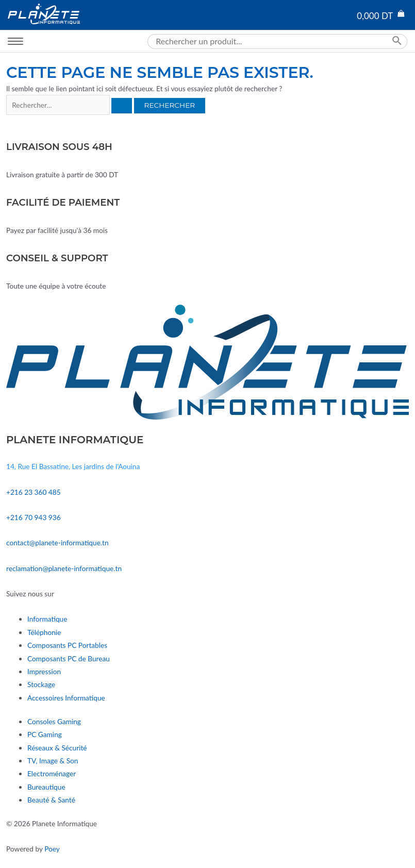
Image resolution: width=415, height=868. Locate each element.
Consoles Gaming (54, 721)
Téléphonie (44, 632)
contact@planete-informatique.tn (57, 542)
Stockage (41, 684)
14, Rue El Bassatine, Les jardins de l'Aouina (73, 466)
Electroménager (52, 773)
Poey (52, 849)
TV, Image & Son (53, 761)
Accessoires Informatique (66, 698)
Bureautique (46, 787)
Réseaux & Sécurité (57, 748)
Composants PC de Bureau (69, 658)
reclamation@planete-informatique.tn (64, 568)
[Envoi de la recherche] (122, 106)
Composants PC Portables (67, 645)
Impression (44, 671)
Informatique (47, 619)
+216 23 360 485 (34, 492)
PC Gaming (45, 734)
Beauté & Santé (51, 800)
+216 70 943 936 (34, 517)
